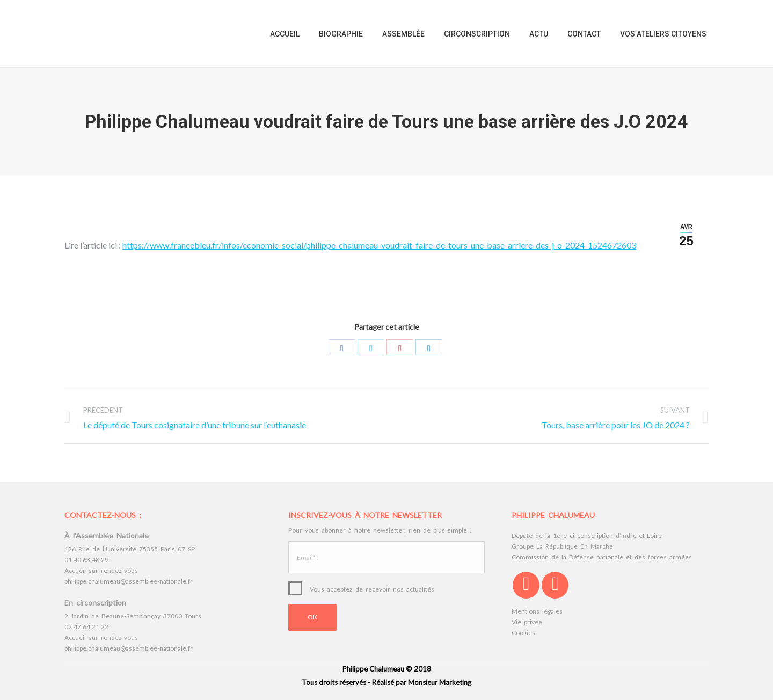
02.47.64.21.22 (86, 627)
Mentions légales (537, 611)
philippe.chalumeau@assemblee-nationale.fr (129, 581)
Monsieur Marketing (440, 682)
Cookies (523, 633)
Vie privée (527, 622)
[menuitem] (285, 34)
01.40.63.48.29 (86, 560)
